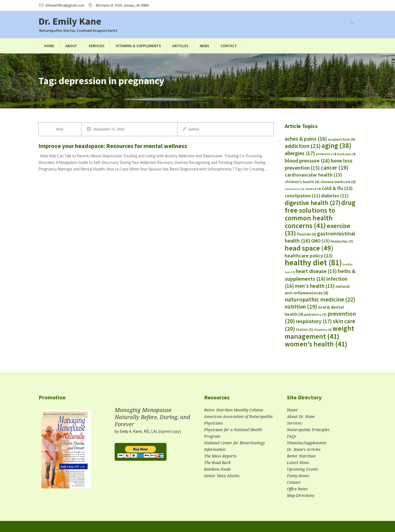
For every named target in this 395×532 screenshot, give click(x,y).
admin (194, 129)
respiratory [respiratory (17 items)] (314, 321)
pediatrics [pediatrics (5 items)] (315, 315)
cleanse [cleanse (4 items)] (313, 189)
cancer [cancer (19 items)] (335, 168)
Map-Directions (301, 496)
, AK (122, 5)
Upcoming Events (303, 469)
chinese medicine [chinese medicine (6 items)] (338, 182)
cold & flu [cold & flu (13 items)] (337, 188)
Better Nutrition (301, 456)
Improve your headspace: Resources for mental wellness (113, 146)
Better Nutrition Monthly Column (234, 410)
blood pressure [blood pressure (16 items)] (307, 161)
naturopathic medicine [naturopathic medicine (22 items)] (320, 299)
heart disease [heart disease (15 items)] (316, 271)
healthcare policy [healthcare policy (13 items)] (309, 256)
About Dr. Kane (301, 417)
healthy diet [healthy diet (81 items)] (313, 262)
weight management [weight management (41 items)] (319, 332)
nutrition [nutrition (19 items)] (301, 307)
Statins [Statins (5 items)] (304, 330)
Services (294, 423)
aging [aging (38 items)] (336, 146)
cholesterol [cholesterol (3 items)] (294, 189)
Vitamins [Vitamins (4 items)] (323, 330)
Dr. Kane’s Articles (304, 450)
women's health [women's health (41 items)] (316, 344)
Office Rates (297, 489)
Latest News (298, 463)
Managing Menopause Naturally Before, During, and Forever (152, 417)
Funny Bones (298, 476)
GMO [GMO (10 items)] (320, 241)
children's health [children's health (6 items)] (302, 182)
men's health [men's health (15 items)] (315, 286)
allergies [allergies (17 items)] (300, 153)
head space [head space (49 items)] (309, 248)
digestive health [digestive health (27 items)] (313, 203)
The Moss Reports (220, 456)
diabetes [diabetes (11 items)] (335, 196)
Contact (294, 482)
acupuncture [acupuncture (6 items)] (342, 139)
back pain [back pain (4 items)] (346, 154)
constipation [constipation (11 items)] (302, 196)
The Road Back (217, 463)
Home (292, 410)
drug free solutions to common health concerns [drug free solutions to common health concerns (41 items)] (320, 214)
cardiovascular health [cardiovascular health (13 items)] (313, 175)
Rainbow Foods (218, 469)
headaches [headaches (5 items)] (342, 241)
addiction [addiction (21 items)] (303, 146)
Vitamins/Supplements (307, 443)
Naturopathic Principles (308, 430)
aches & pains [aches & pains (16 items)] (306, 139)
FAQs (292, 436)
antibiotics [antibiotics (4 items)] (326, 154)
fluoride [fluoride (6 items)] (307, 234)
